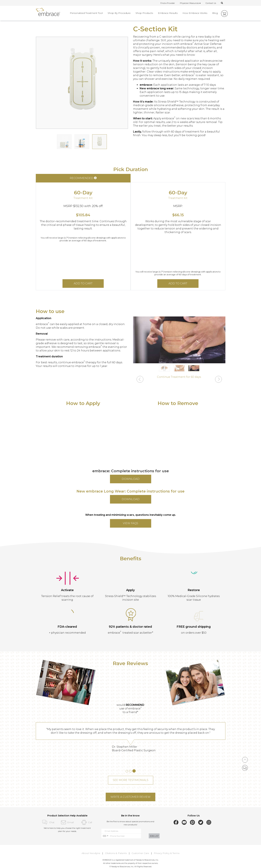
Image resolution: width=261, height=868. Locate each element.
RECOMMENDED (83, 178)
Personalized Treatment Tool (86, 13)
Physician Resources (190, 3)
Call (87, 822)
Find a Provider (168, 3)
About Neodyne (91, 853)
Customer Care (140, 853)
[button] (140, 380)
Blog (215, 13)
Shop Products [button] (144, 13)
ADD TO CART (83, 283)
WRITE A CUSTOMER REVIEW (130, 797)
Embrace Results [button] (168, 13)
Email (67, 822)
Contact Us (211, 3)
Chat (48, 822)
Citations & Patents (116, 853)
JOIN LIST (154, 836)
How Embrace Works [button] (195, 13)
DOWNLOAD (131, 479)
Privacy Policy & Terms (167, 853)
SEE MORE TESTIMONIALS (131, 780)
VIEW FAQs (130, 523)
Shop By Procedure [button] (119, 13)
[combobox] (105, 836)
